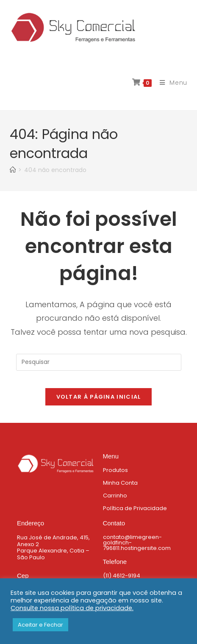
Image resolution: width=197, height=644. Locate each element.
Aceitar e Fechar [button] (40, 625)
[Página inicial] (13, 170)
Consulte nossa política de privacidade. (72, 608)
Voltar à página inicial (99, 397)
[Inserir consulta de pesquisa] (99, 362)
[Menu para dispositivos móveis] (170, 83)
